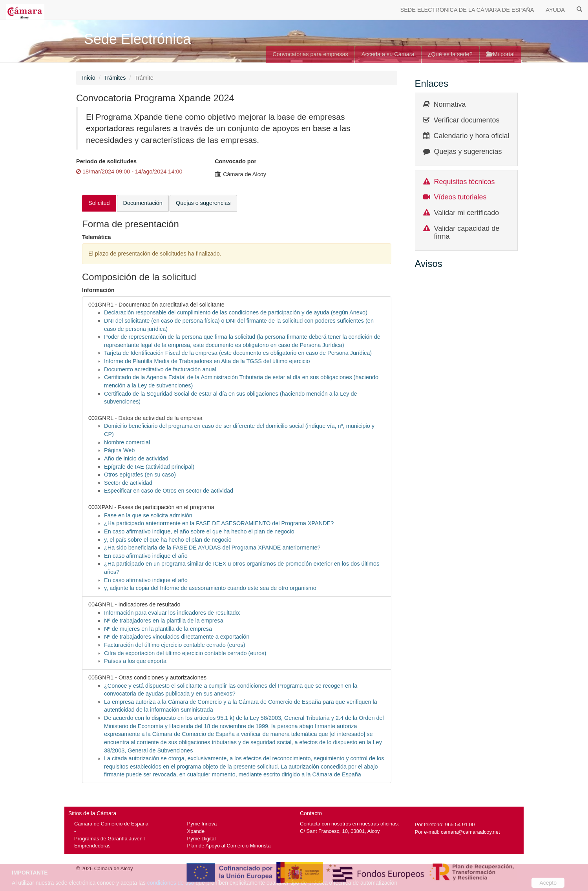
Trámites (115, 78)
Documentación (143, 203)
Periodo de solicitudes (106, 161)
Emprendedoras (92, 846)
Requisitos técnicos (465, 182)
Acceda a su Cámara (388, 54)
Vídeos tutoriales (460, 197)
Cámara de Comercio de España (111, 824)
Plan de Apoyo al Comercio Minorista (229, 846)
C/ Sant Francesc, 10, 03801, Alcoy (340, 831)
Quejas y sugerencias (468, 152)
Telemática (97, 237)
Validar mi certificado (467, 213)
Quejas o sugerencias (203, 203)
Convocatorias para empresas (310, 54)
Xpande (196, 831)
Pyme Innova (202, 824)
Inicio (89, 78)
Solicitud (99, 203)
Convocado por (236, 161)
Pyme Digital (202, 839)
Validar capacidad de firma (467, 232)
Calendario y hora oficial (472, 136)
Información (98, 290)
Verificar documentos (467, 120)
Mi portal (500, 54)
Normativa (450, 104)
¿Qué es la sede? (450, 54)
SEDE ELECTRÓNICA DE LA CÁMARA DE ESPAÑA (467, 10)
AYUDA (555, 10)
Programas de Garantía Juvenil (110, 839)
